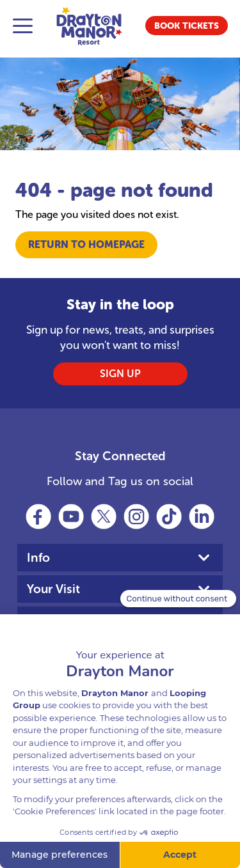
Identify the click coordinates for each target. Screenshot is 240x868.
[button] (187, 26)
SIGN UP (120, 374)
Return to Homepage (86, 244)
